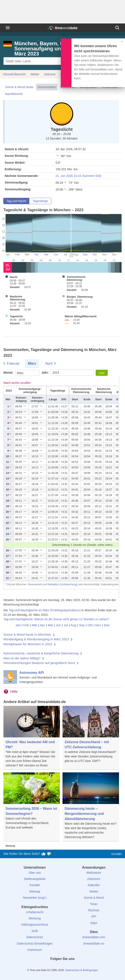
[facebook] (48, 967)
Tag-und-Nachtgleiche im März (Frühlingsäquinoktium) (45, 610)
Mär (35, 625)
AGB (35, 931)
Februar (13, 363)
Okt (90, 625)
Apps (94, 923)
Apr (42, 625)
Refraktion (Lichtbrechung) (62, 584)
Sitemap (35, 891)
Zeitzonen (94, 879)
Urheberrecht (35, 912)
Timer (94, 904)
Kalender (94, 885)
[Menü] (8, 28)
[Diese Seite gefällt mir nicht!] (49, 854)
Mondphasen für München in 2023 (28, 644)
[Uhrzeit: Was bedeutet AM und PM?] (32, 738)
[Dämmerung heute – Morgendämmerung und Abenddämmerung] (91, 807)
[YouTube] (77, 967)
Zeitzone (50, 74)
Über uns (35, 873)
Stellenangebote (35, 879)
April (49, 363)
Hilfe (14, 692)
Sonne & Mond (94, 898)
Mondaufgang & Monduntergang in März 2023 (36, 639)
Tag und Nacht (16, 201)
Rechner (94, 910)
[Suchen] (117, 28)
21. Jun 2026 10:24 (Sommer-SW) (78, 176)
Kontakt (117, 854)
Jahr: (46, 373)
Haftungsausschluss (35, 925)
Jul (66, 625)
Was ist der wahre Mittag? (22, 658)
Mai (50, 625)
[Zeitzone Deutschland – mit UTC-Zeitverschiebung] (91, 736)
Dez (107, 625)
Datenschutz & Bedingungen (82, 970)
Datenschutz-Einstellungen (35, 944)
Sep (82, 625)
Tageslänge (40, 201)
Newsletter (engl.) (35, 898)
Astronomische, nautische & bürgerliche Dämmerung (41, 653)
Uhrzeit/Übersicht (14, 74)
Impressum (35, 950)
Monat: (9, 373)
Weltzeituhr (94, 873)
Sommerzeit (35, 584)
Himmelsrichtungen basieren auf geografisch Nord (39, 663)
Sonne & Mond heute (19, 87)
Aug (73, 625)
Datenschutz (35, 937)
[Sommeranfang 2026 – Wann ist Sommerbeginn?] (32, 802)
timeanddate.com (94, 937)
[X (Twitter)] (55, 967)
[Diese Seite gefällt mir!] (43, 854)
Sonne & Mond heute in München (27, 634)
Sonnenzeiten (47, 87)
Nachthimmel (14, 94)
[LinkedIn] (62, 967)
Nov (98, 625)
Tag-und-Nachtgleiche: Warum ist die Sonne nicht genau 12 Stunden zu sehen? (56, 619)
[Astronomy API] (62, 677)
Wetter (35, 74)
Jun (58, 625)
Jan (18, 625)
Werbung (35, 918)
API (94, 916)
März (32, 363)
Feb (26, 625)
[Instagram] (70, 967)
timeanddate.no (94, 944)
